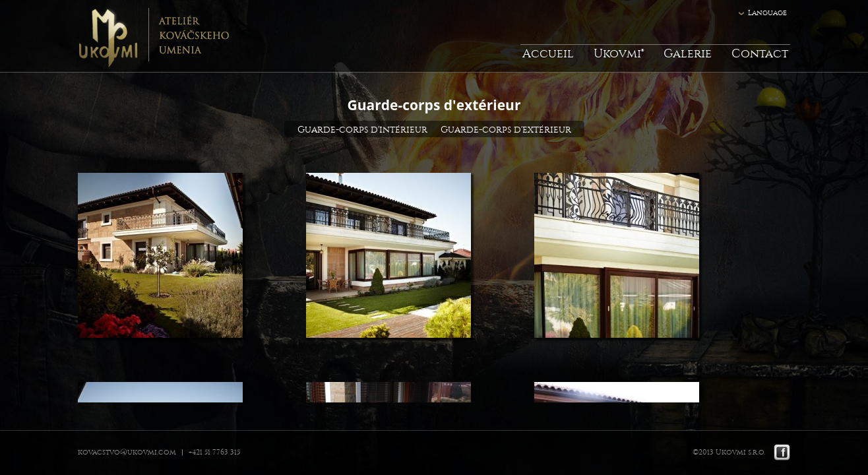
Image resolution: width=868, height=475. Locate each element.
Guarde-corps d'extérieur (506, 130)
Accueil (548, 54)
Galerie (688, 54)
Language (767, 13)
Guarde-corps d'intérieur (362, 130)
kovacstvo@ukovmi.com (127, 452)
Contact (760, 54)
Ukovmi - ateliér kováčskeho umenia (153, 36)
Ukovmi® (619, 54)
